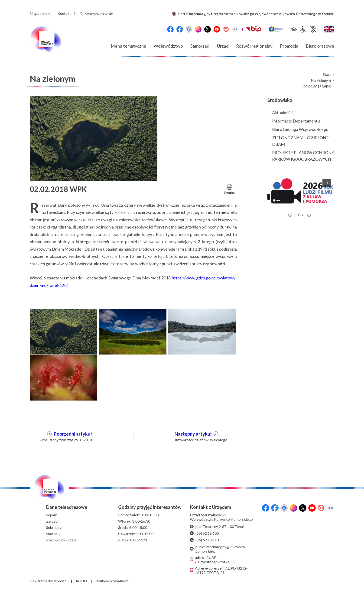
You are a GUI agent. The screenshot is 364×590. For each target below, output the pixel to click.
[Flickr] (235, 29)
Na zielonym (321, 80)
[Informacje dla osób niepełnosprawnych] (308, 29)
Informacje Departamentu (296, 121)
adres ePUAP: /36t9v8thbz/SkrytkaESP (213, 560)
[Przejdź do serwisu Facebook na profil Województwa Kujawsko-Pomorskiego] (170, 29)
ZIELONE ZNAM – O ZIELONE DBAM (300, 141)
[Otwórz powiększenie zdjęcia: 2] (133, 331)
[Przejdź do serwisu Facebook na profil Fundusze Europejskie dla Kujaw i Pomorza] (180, 29)
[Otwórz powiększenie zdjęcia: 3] (202, 331)
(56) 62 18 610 (204, 540)
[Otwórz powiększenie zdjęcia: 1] (63, 331)
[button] (299, 193)
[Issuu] (226, 29)
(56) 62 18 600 (204, 533)
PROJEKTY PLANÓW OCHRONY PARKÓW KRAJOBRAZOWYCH (303, 156)
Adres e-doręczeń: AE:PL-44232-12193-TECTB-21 (219, 570)
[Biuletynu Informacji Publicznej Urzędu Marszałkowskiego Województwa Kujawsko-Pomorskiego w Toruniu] (254, 29)
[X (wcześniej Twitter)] (208, 29)
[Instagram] (198, 29)
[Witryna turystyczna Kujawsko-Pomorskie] (276, 29)
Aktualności (283, 113)
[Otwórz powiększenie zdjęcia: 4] (63, 377)
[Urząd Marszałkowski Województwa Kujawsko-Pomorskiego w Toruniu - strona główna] (45, 39)
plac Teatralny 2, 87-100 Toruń (217, 526)
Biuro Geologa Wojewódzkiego (300, 129)
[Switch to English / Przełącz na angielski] (329, 29)
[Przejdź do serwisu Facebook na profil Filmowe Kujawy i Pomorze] (189, 29)
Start (327, 74)
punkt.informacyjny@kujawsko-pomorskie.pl (218, 549)
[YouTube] (217, 29)
